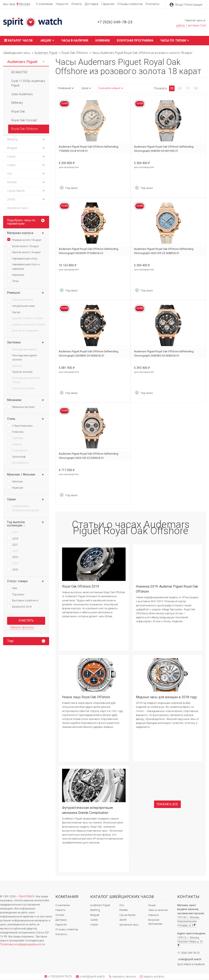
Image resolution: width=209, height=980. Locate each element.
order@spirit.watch (190, 959)
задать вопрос (154, 977)
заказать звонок (124, 977)
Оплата (76, 4)
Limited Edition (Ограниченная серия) (23, 508)
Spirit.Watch (27, 896)
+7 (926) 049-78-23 (115, 22)
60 (180, 88)
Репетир (15, 444)
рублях (180, 25)
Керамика (16, 274)
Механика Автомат (21, 407)
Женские (15, 481)
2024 (13, 563)
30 (172, 88)
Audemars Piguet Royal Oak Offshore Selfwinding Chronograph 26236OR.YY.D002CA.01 (89, 251)
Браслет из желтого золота (26, 324)
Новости (62, 4)
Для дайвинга (18, 462)
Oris (122, 905)
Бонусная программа (135, 41)
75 (188, 88)
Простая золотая (20, 372)
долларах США (197, 25)
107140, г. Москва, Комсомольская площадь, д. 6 (188, 921)
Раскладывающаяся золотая (22, 357)
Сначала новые (109, 88)
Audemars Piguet (100, 905)
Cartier (94, 920)
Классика (15, 431)
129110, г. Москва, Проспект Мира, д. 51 (190, 941)
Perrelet (124, 910)
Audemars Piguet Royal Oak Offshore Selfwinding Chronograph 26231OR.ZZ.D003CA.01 (89, 456)
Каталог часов (18, 40)
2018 (13, 538)
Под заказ (16, 594)
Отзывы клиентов (130, 4)
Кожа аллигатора (20, 299)
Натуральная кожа (21, 306)
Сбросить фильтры (22, 627)
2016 (13, 532)
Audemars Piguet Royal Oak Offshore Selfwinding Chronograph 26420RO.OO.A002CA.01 (164, 353)
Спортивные (17, 450)
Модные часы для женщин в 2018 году (166, 697)
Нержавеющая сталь (22, 258)
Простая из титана (21, 388)
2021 (13, 544)
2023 (13, 557)
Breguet (95, 915)
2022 (13, 551)
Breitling (95, 910)
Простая (15, 365)
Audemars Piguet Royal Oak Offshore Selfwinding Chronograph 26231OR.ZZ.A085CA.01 (164, 251)
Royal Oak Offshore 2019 (81, 586)
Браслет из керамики (23, 330)
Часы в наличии (75, 41)
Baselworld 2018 (19, 606)
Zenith (123, 920)
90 (196, 88)
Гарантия (108, 4)
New (12, 588)
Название (64, 88)
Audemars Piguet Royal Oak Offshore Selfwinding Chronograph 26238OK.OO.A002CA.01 (89, 353)
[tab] (26, 641)
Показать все (167, 804)
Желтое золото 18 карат (24, 252)
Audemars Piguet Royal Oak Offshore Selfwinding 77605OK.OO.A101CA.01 (89, 149)
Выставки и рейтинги (23, 600)
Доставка (91, 4)
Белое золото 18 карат (23, 246)
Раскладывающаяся (22, 349)
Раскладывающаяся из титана (24, 380)
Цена (85, 88)
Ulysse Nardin (127, 915)
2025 (13, 569)
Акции (47, 40)
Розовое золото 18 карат (24, 240)
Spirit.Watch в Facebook (191, 964)
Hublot (94, 925)
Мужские (15, 487)
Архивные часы (129, 925)
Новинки (103, 41)
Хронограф (16, 456)
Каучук (14, 312)
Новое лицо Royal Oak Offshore (86, 697)
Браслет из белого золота (25, 318)
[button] (43, 62)
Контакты (153, 4)
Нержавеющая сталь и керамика (23, 266)
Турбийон (15, 438)
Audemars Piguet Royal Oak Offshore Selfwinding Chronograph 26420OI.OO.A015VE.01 (164, 149)
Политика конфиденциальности (22, 944)
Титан (13, 281)
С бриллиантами (20, 425)
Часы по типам (175, 40)
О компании (44, 4)
